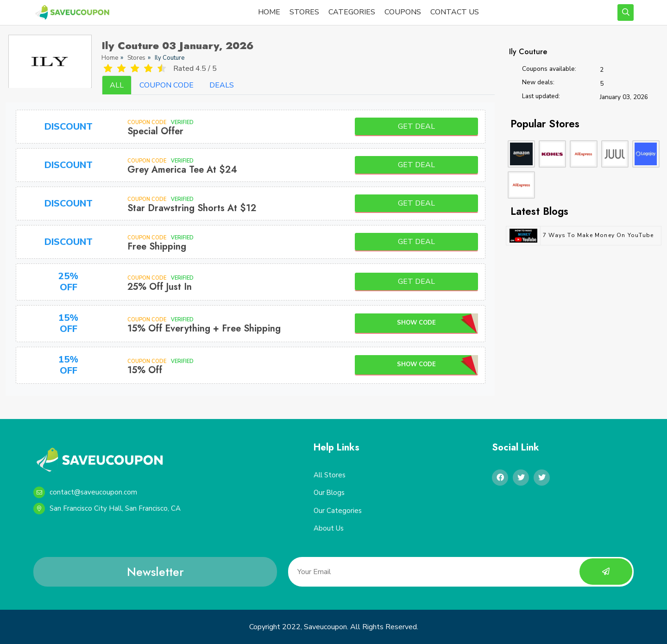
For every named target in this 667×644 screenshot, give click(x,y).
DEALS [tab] (222, 85)
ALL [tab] (117, 85)
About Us (329, 529)
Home (110, 58)
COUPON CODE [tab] (167, 85)
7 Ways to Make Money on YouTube (598, 235)
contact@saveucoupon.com (85, 492)
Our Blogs (329, 493)
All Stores (330, 475)
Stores (136, 58)
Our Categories (338, 511)
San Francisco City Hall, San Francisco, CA (107, 509)
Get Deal (416, 126)
